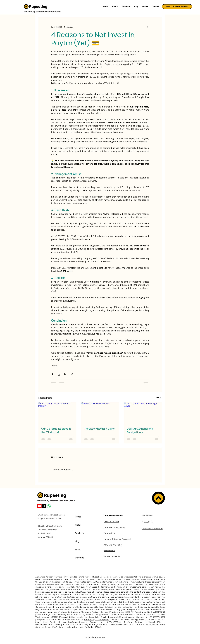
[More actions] (147, 27)
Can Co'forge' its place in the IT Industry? (56, 430)
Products (80, 533)
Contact (79, 558)
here (101, 607)
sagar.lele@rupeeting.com (122, 617)
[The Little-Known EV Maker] (100, 413)
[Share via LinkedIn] (65, 374)
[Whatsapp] (49, 506)
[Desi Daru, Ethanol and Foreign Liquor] (143, 413)
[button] (126, 7)
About (78, 525)
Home (78, 517)
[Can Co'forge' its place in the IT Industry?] (57, 413)
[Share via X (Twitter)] (59, 374)
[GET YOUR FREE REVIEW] (177, 7)
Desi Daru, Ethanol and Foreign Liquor (140, 430)
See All (159, 397)
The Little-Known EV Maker (99, 429)
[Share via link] (72, 374)
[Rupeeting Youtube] (39, 506)
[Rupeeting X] (44, 506)
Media (78, 550)
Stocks (54, 365)
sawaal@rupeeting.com (55, 515)
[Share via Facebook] (52, 374)
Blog (77, 541)
